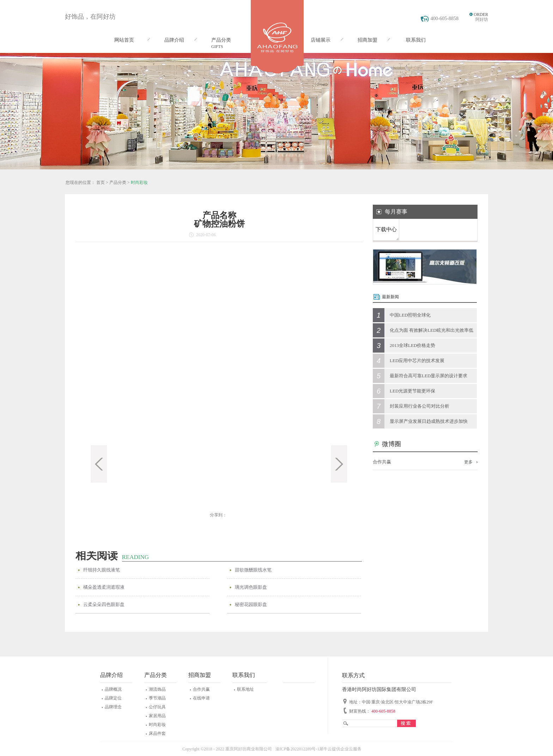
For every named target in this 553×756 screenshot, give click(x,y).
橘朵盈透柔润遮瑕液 (104, 587)
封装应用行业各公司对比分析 (420, 406)
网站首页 (124, 40)
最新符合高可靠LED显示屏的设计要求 (429, 376)
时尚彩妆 (139, 182)
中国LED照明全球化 (410, 315)
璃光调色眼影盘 (251, 587)
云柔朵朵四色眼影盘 (104, 604)
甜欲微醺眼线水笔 (253, 570)
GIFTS (217, 47)
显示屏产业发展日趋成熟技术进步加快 (429, 421)
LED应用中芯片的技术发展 (417, 361)
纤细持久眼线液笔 (102, 570)
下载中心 (386, 229)
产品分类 (118, 182)
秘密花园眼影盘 (251, 604)
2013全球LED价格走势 (412, 345)
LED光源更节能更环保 (412, 391)
